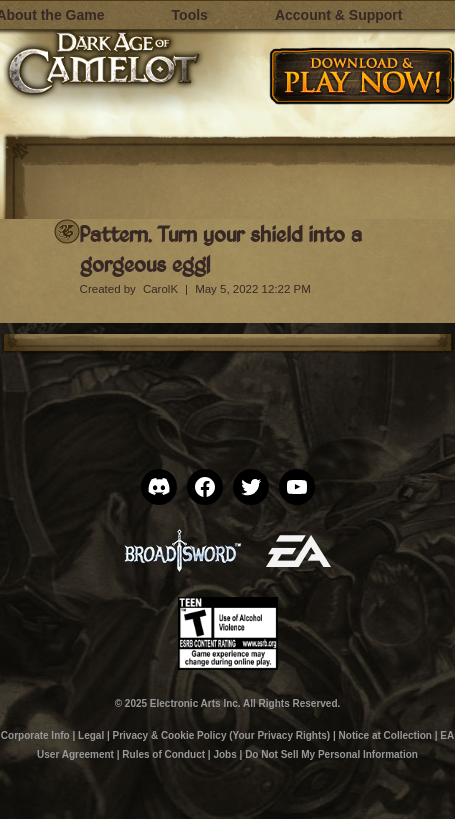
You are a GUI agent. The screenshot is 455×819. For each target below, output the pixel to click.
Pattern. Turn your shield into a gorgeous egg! (221, 248)
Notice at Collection (385, 735)
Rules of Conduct (163, 754)
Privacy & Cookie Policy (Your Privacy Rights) (222, 735)
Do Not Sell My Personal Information (331, 754)
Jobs (224, 754)
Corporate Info (35, 735)
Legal (91, 735)
